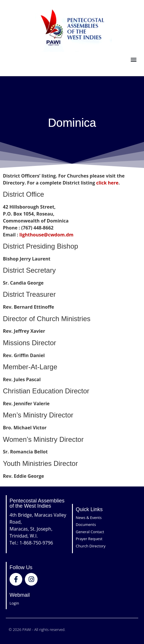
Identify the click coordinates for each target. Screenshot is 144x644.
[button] (133, 60)
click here (107, 183)
